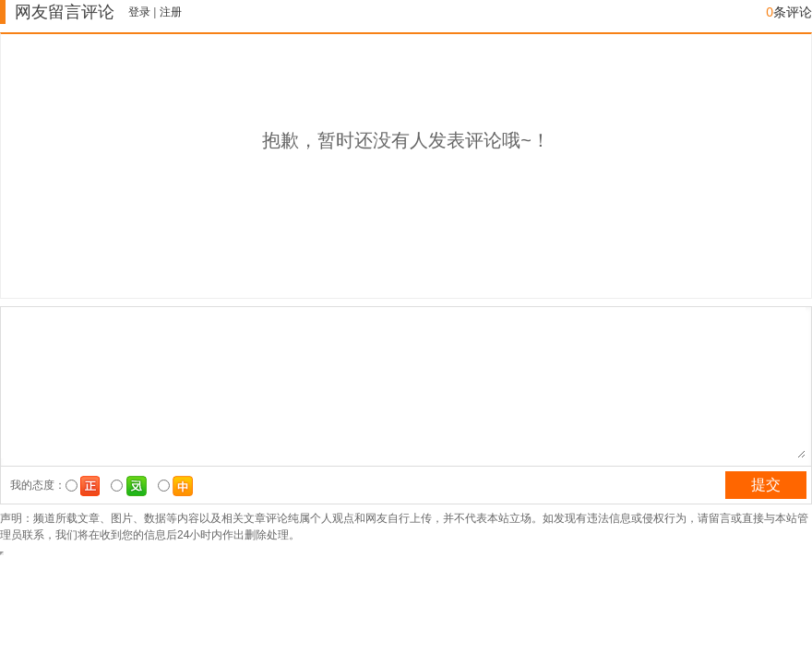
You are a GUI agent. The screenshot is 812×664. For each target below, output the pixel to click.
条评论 (789, 12)
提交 (766, 485)
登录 (139, 12)
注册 (171, 12)
